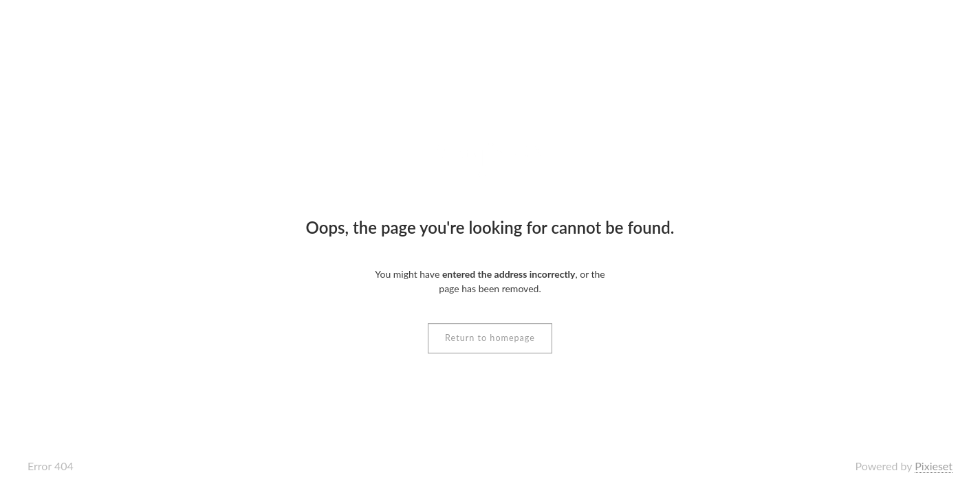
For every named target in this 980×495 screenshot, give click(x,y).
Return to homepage (490, 338)
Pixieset (934, 466)
